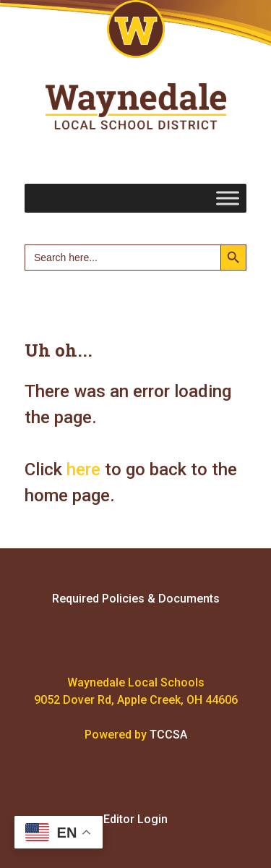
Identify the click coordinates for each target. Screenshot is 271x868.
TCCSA (168, 735)
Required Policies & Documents (136, 599)
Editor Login (135, 819)
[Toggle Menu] (228, 198)
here (83, 469)
